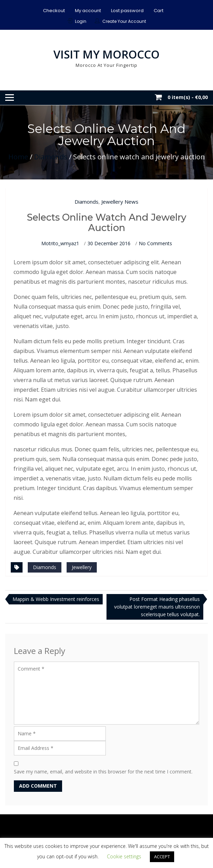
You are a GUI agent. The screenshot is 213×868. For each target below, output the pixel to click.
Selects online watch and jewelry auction (106, 223)
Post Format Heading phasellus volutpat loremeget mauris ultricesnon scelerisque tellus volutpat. (157, 607)
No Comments (155, 243)
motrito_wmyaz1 (60, 243)
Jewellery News (120, 202)
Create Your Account (124, 21)
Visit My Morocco (106, 54)
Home (18, 157)
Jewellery (82, 567)
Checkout (54, 11)
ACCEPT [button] (162, 857)
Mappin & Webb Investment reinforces (56, 599)
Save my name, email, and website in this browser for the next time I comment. (103, 772)
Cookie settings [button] (124, 856)
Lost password (127, 11)
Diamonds (51, 157)
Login (81, 21)
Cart (159, 11)
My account (88, 11)
